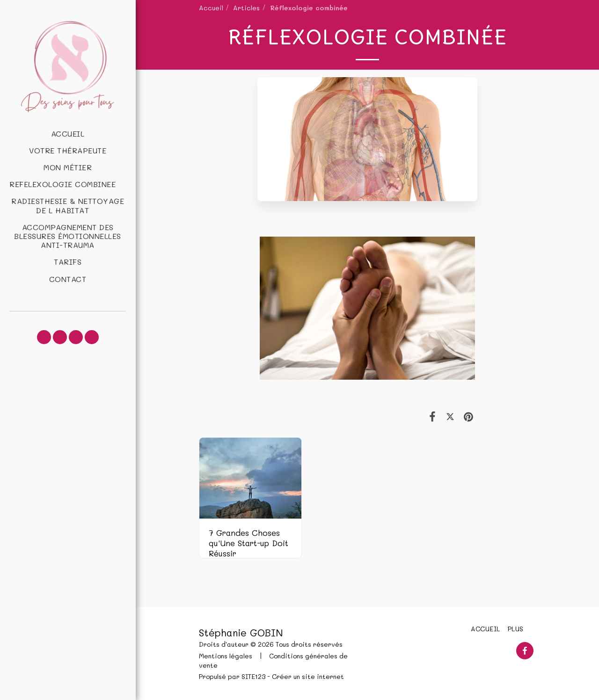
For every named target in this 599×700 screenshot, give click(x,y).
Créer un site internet (308, 676)
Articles (246, 7)
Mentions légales (226, 656)
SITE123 (253, 676)
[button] (68, 184)
